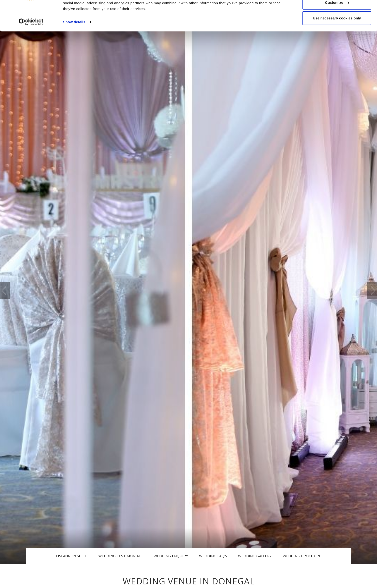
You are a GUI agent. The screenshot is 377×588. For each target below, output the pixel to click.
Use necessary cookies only (337, 44)
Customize (337, 28)
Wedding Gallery (255, 556)
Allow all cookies (337, 13)
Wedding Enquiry (171, 556)
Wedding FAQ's (213, 556)
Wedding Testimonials (120, 556)
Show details (74, 48)
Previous (9, 291)
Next (368, 288)
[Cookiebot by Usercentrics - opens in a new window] (31, 48)
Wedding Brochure (302, 556)
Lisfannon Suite (72, 556)
